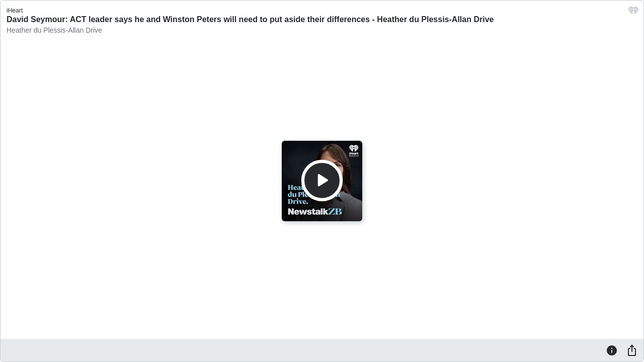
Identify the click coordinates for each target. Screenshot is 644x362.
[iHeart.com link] (633, 13)
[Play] (322, 180)
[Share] (632, 350)
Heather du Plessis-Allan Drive (54, 30)
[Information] (612, 350)
